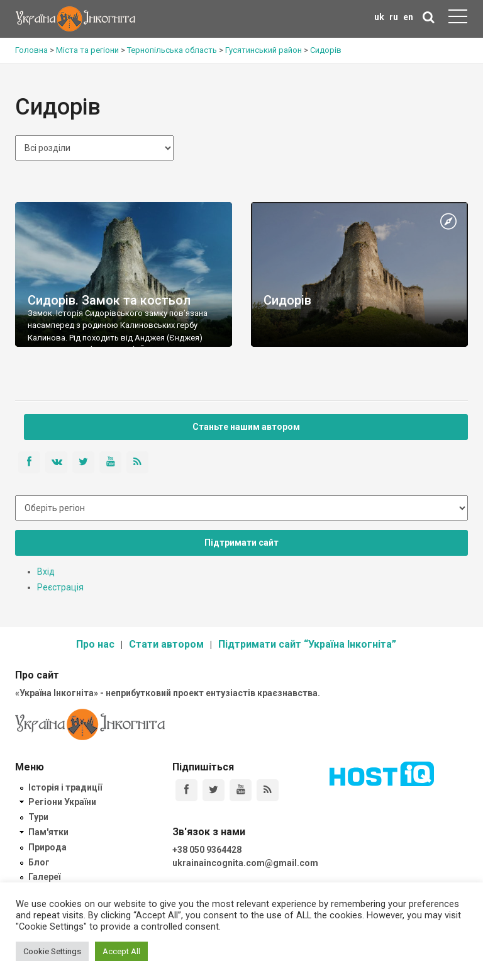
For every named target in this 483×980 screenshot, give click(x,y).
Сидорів (287, 300)
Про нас (95, 644)
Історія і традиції (65, 787)
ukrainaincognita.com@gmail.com (245, 863)
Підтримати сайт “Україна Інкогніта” (307, 644)
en (408, 17)
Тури (38, 817)
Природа (47, 847)
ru (394, 17)
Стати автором (166, 644)
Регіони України (62, 802)
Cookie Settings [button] (52, 951)
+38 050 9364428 (207, 850)
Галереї (44, 877)
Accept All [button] (121, 951)
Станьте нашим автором (246, 427)
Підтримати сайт (241, 543)
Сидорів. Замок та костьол (109, 300)
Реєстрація (60, 587)
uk (379, 17)
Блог (39, 862)
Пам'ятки (48, 832)
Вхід (46, 572)
